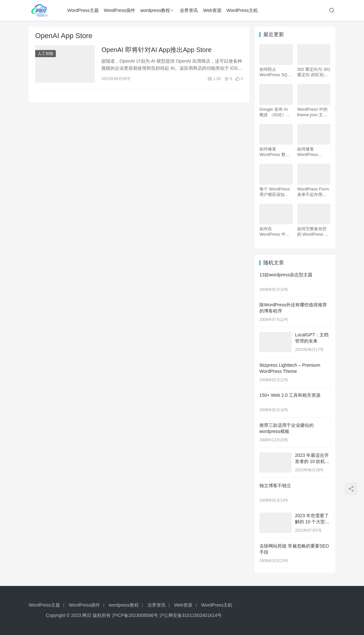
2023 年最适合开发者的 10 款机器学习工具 (312, 461)
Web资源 (212, 10)
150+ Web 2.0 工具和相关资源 (290, 395)
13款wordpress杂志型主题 (286, 275)
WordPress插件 (120, 10)
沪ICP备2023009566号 (136, 615)
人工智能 (45, 54)
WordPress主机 (242, 10)
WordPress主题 (83, 10)
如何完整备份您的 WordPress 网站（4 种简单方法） (313, 232)
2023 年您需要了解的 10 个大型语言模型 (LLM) (312, 522)
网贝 (87, 615)
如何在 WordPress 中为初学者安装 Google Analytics (275, 232)
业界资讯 (189, 10)
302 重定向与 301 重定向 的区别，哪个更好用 (314, 72)
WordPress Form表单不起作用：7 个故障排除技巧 (313, 192)
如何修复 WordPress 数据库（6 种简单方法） (275, 152)
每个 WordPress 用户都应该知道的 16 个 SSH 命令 (275, 192)
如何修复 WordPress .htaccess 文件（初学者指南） (312, 152)
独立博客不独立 (275, 486)
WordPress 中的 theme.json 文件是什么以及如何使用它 (312, 112)
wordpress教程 (155, 10)
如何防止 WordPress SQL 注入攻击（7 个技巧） (276, 72)
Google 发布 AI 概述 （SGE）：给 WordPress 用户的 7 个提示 (275, 112)
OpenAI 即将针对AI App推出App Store (156, 50)
